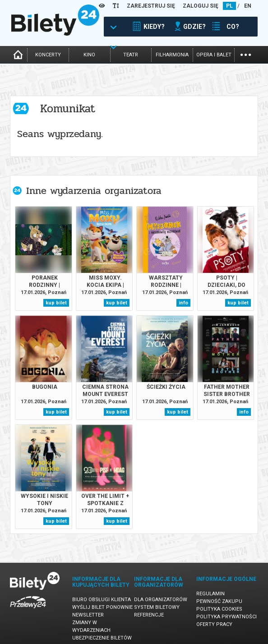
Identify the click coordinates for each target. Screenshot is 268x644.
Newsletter (88, 615)
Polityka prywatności (226, 617)
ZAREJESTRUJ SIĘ (151, 6)
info (183, 303)
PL (229, 6)
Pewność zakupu (219, 601)
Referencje (149, 615)
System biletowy (157, 607)
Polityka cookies (219, 609)
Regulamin (210, 594)
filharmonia (172, 55)
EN (248, 6)
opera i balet (214, 55)
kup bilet (56, 303)
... (246, 54)
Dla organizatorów (161, 600)
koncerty (48, 55)
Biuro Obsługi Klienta (102, 600)
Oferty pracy (214, 624)
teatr (131, 55)
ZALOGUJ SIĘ (201, 6)
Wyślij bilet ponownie (102, 607)
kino (89, 55)
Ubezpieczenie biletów (102, 638)
